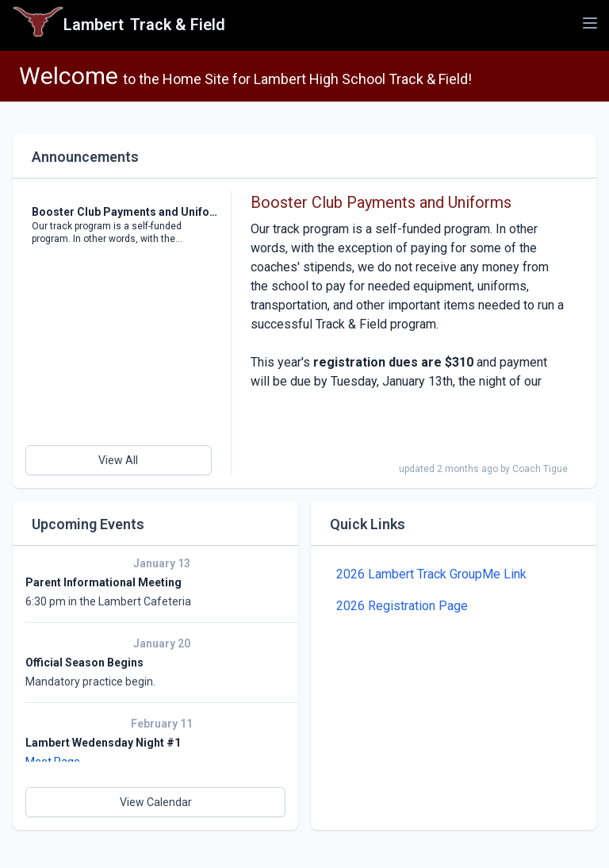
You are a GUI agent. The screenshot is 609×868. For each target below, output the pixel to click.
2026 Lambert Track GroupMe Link (431, 574)
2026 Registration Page (402, 606)
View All (118, 460)
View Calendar (156, 802)
